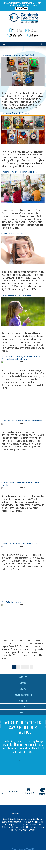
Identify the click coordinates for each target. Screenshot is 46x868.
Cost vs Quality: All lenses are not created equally (21, 481)
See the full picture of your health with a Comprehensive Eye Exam (21, 356)
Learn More (22, 8)
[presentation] (20, 758)
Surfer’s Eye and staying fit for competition (22, 418)
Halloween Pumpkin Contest (15, 111)
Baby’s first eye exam (12, 600)
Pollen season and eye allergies (16, 293)
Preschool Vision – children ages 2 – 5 (19, 169)
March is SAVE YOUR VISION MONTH (19, 541)
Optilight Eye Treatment (13, 231)
